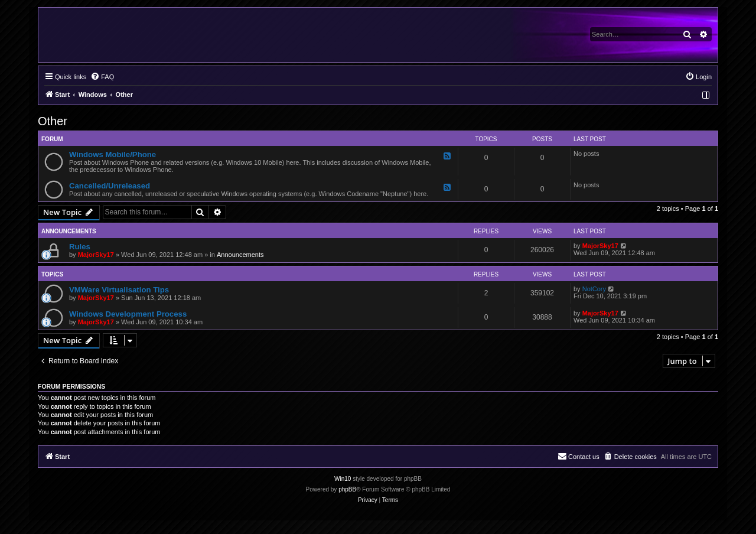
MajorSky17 (96, 255)
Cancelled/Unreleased (110, 186)
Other (53, 121)
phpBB (347, 489)
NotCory (594, 289)
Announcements (240, 255)
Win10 (343, 479)
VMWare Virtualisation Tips (119, 290)
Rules (80, 247)
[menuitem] (102, 77)
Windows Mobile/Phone (113, 154)
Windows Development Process (128, 314)
